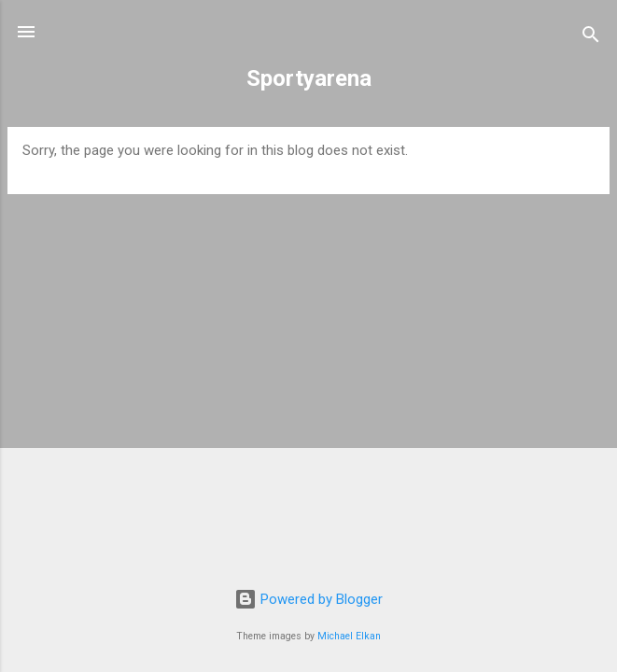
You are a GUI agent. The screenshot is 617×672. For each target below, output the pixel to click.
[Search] (591, 38)
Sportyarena (309, 78)
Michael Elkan (349, 636)
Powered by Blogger (308, 599)
